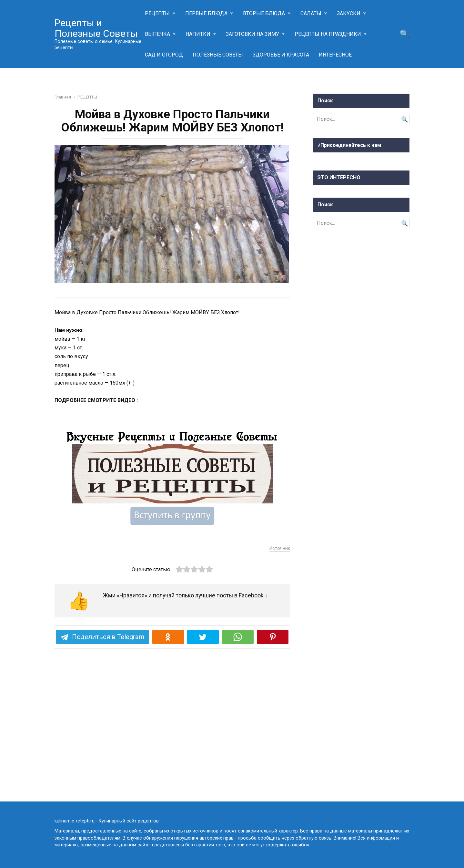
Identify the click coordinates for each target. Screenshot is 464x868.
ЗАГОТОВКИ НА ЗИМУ (252, 34)
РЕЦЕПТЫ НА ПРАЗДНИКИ (328, 34)
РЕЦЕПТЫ (157, 13)
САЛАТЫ (311, 13)
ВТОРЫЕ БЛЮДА (264, 13)
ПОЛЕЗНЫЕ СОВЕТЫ (218, 55)
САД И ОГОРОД (164, 55)
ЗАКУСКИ (349, 13)
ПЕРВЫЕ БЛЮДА (206, 13)
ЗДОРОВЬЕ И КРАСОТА (281, 55)
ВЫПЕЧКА (157, 34)
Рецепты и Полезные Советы (96, 28)
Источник (280, 675)
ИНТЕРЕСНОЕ (335, 55)
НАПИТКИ (198, 34)
